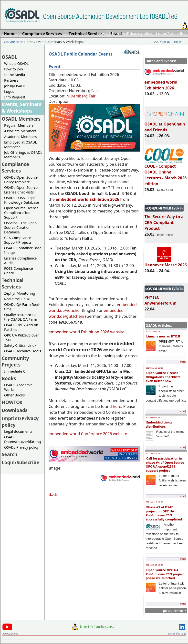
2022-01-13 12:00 (154, 502)
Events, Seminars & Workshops (60, 42)
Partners (11, 80)
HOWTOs (12, 402)
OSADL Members (21, 119)
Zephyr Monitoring (20, 293)
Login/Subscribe (171, 34)
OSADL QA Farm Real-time (22, 307)
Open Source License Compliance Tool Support (21, 213)
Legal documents (18, 431)
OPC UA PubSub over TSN (21, 337)
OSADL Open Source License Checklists (21, 190)
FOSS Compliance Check (19, 271)
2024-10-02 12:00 (154, 331)
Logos (9, 91)
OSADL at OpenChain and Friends (165, 125)
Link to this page (177, 634)
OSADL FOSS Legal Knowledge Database (22, 200)
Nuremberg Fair (81, 96)
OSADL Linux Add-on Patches (21, 327)
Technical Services (13, 283)
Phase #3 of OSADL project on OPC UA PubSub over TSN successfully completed (164, 513)
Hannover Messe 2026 (166, 263)
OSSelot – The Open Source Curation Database (20, 227)
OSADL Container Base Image (23, 250)
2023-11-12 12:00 (154, 368)
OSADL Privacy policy (21, 447)
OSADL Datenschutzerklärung (22, 439)
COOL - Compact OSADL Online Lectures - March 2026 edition (166, 173)
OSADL (10, 57)
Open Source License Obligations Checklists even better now (163, 377)
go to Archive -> (175, 611)
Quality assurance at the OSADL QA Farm (21, 317)
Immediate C (15, 371)
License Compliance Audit (20, 260)
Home (102, 34)
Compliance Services (15, 167)
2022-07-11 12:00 (154, 453)
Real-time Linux (17, 299)
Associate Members (20, 131)
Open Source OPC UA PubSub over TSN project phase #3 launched (165, 574)
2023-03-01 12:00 (154, 417)
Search (10, 454)
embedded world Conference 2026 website (88, 434)
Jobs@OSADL (15, 86)
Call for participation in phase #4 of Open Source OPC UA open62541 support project (165, 464)
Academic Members (20, 137)
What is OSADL (16, 63)
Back (53, 494)
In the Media (15, 75)
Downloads (15, 410)
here (117, 406)
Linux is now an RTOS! (163, 336)
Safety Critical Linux (20, 345)
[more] (183, 362)
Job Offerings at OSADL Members (23, 155)
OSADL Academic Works (18, 387)
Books (9, 378)
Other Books (14, 395)
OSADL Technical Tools (23, 351)
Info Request (15, 97)
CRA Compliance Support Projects (18, 240)
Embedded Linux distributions (159, 424)
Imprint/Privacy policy (132, 34)
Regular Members (19, 125)
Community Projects (15, 361)
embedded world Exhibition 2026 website (86, 332)
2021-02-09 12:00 (154, 565)
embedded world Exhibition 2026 (164, 83)
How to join (14, 69)
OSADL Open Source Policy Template (21, 180)
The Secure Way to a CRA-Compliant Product (164, 220)
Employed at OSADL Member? (21, 144)
